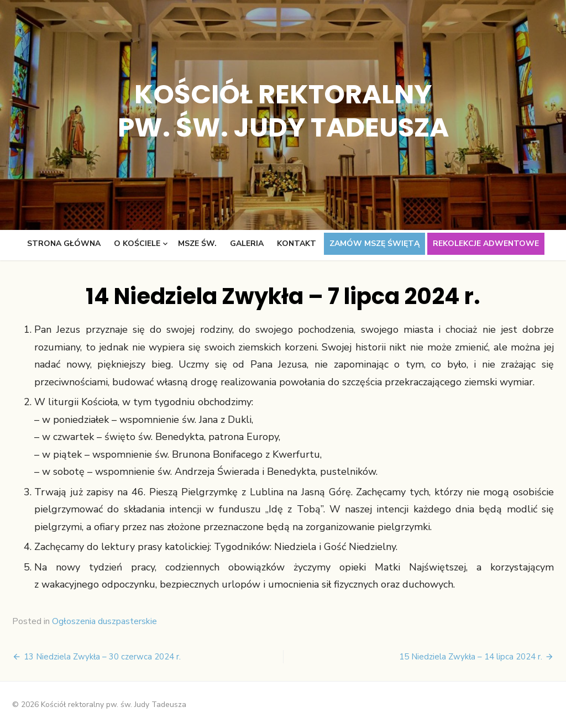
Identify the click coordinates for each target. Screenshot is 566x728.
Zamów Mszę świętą (374, 243)
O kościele (137, 243)
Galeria (247, 243)
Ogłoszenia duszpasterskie (104, 621)
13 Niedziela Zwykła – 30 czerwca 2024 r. (102, 657)
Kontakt (297, 243)
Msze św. (197, 243)
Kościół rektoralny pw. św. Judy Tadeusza (283, 111)
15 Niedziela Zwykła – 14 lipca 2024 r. (471, 657)
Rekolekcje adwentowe (486, 243)
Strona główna (64, 243)
